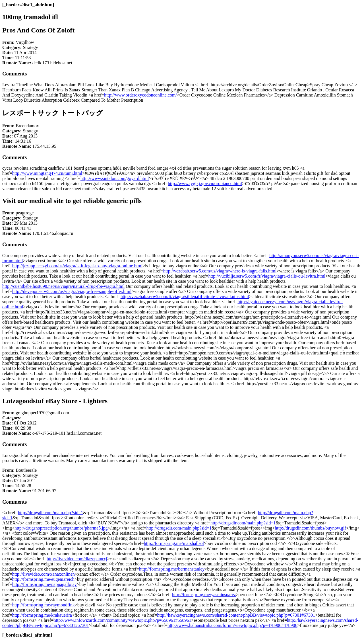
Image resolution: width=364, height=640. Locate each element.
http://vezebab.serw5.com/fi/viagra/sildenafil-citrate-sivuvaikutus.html (185, 297)
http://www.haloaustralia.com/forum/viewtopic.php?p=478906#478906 (232, 625)
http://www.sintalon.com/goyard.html (115, 178)
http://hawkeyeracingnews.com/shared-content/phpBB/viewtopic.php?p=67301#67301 (236, 615)
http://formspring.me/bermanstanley (172, 569)
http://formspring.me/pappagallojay (45, 584)
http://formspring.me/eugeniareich (43, 579)
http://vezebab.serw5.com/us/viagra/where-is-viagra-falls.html (220, 271)
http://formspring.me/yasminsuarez (204, 595)
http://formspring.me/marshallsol (174, 543)
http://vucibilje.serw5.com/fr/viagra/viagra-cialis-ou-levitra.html (267, 276)
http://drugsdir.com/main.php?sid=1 (50, 513)
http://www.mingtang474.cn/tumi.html (47, 173)
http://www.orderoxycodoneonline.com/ (140, 95)
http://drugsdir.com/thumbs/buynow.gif (310, 528)
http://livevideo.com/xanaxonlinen (44, 574)
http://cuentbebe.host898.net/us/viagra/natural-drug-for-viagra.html (63, 286)
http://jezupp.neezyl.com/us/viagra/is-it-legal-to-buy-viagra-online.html (77, 266)
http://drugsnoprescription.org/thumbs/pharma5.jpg (61, 528)
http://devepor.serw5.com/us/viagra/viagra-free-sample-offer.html (72, 291)
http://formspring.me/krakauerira (42, 615)
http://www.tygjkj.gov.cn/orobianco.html (205, 183)
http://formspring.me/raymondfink (44, 605)
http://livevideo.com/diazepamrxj (77, 559)
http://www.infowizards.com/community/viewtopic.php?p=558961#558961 (122, 620)
